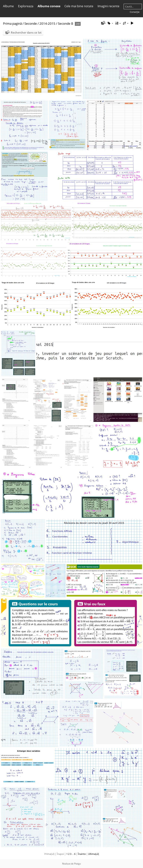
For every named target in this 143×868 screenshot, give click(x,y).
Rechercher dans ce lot (26, 32)
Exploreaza (26, 6)
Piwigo (77, 864)
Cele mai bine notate (79, 6)
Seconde (31, 23)
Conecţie (135, 12)
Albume (8, 6)
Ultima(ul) (93, 854)
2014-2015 (47, 23)
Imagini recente (108, 6)
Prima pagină (12, 23)
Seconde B (66, 23)
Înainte (82, 854)
